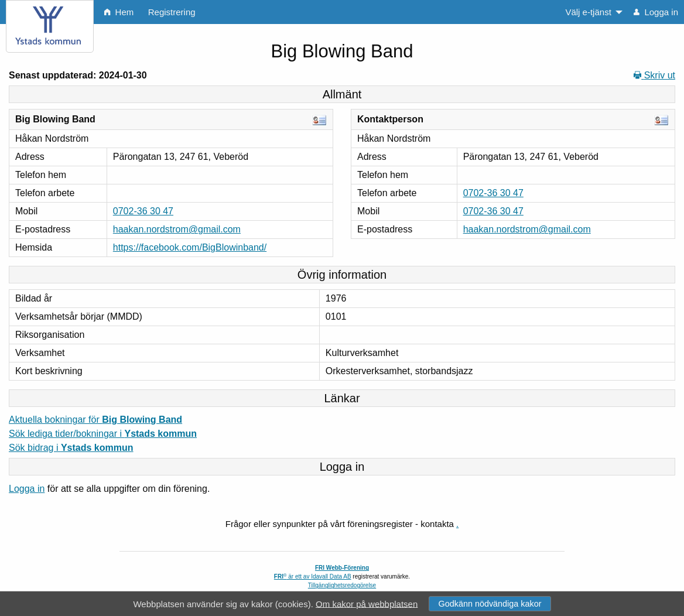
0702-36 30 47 (143, 211)
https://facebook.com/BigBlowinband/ (190, 247)
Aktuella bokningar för (95, 420)
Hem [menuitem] (119, 12)
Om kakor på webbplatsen (367, 603)
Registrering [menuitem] (172, 12)
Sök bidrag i (71, 448)
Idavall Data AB (331, 576)
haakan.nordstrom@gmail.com (177, 229)
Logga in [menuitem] (656, 12)
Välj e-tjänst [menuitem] (588, 12)
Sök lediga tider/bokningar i (103, 434)
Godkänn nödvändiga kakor (490, 604)
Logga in (27, 489)
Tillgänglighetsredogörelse (342, 585)
